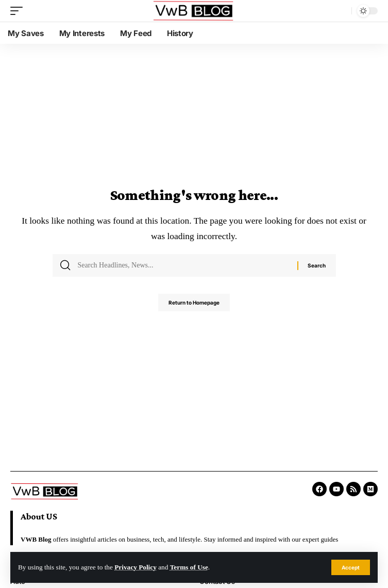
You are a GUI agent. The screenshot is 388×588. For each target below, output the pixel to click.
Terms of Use (189, 567)
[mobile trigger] (19, 11)
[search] (341, 11)
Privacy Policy (136, 567)
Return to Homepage (194, 303)
